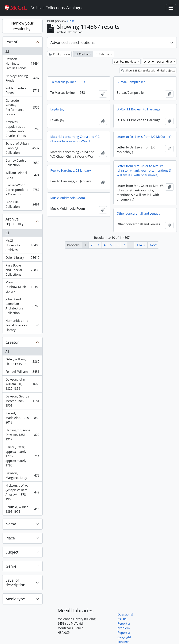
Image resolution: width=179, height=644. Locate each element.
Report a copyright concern (124, 637)
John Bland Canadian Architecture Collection (22, 306)
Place (10, 538)
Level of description (15, 583)
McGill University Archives (22, 245)
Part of (11, 42)
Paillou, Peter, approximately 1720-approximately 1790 (22, 456)
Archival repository (15, 221)
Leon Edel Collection (22, 204)
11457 (141, 245)
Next (153, 245)
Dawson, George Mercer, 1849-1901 (22, 401)
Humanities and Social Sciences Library (22, 325)
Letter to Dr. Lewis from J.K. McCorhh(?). (145, 137)
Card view (83, 54)
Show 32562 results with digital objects (148, 70)
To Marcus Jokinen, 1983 (68, 82)
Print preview (59, 54)
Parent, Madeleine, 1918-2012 (22, 418)
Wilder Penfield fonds (22, 90)
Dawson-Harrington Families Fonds (22, 63)
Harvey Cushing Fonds (22, 78)
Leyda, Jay (57, 109)
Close (71, 21)
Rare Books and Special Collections (22, 270)
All (7, 51)
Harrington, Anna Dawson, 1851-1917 (22, 435)
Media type (15, 599)
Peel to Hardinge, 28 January (71, 171)
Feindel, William (22, 372)
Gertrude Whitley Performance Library (22, 107)
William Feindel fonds (22, 175)
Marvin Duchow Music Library (22, 287)
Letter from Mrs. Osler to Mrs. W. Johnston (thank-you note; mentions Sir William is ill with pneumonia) (145, 171)
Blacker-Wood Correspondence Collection (22, 190)
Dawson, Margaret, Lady (22, 475)
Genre (11, 566)
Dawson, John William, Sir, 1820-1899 (22, 384)
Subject (12, 552)
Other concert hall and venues (138, 213)
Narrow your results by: (22, 26)
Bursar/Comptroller (131, 82)
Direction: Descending (158, 61)
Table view (104, 54)
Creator (12, 342)
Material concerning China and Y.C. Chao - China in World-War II (75, 139)
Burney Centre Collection (22, 163)
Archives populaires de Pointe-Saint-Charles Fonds (22, 129)
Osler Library (22, 258)
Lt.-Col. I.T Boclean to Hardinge (139, 109)
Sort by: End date (126, 61)
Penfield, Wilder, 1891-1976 (22, 509)
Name (11, 524)
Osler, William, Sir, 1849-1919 (22, 362)
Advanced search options (72, 42)
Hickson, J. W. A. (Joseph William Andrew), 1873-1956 (22, 492)
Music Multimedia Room (68, 198)
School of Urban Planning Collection (22, 148)
